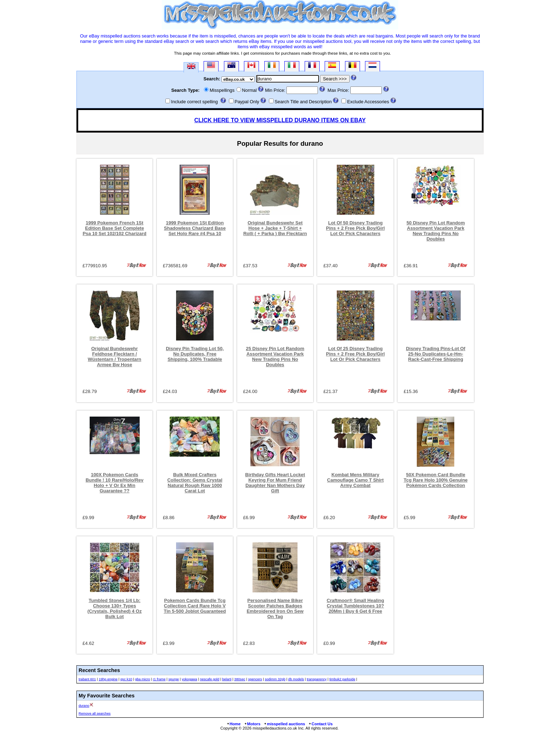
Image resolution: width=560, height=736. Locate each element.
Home (234, 724)
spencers (255, 679)
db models (296, 679)
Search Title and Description (303, 102)
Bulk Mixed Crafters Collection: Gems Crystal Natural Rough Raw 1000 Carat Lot (195, 483)
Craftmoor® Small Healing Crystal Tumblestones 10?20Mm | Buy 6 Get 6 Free (356, 606)
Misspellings (222, 90)
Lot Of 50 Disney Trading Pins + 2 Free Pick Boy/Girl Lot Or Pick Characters (356, 228)
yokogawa (189, 679)
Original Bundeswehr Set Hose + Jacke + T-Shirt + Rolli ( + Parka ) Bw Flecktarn (275, 228)
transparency (317, 679)
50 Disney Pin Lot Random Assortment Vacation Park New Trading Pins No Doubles (436, 231)
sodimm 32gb (275, 679)
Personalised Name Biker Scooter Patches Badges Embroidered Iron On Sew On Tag (275, 608)
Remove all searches (95, 713)
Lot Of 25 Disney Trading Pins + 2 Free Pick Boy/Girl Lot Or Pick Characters (356, 354)
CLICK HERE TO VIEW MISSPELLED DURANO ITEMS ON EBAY (280, 120)
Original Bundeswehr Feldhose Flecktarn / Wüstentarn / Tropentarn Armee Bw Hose (115, 357)
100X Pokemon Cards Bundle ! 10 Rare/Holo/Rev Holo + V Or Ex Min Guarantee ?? (115, 483)
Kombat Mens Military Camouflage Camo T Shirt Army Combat (355, 480)
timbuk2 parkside (342, 679)
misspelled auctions (284, 724)
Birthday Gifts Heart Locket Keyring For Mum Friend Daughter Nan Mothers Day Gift (275, 483)
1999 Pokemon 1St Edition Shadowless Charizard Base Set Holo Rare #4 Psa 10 (195, 228)
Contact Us (320, 724)
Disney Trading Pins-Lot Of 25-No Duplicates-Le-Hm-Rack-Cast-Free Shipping (436, 354)
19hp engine (108, 679)
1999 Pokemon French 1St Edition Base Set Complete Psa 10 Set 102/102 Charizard (114, 228)
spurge (173, 679)
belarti (227, 679)
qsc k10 (126, 679)
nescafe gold (210, 679)
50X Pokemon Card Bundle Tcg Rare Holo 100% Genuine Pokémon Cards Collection (436, 480)
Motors (252, 724)
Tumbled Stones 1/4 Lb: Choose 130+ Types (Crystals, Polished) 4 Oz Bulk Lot (115, 608)
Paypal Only (247, 102)
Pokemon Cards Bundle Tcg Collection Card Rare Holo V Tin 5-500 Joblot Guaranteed (195, 606)
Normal (249, 90)
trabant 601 (87, 679)
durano (84, 705)
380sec (240, 679)
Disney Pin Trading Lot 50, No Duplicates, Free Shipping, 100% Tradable (195, 354)
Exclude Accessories (368, 102)
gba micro (142, 679)
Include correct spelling (194, 102)
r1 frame (159, 679)
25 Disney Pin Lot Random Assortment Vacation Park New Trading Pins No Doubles (275, 357)
